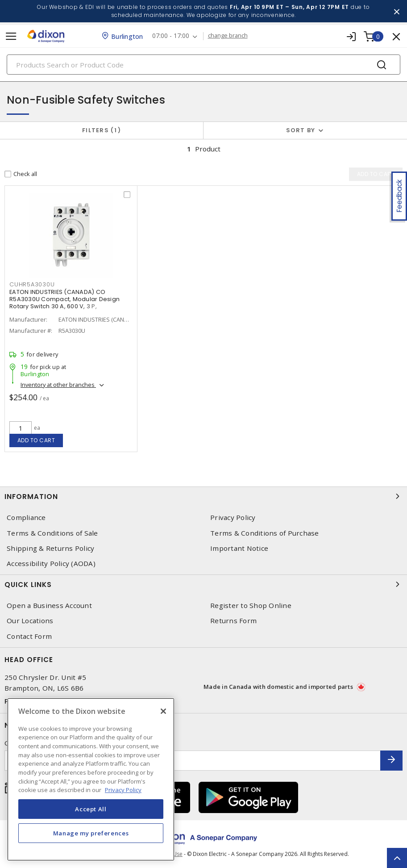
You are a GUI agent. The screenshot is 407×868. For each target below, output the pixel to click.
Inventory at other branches (58, 385)
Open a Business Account (49, 606)
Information (203, 496)
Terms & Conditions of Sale (52, 533)
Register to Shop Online (251, 606)
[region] (91, 779)
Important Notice (239, 548)
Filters (102, 130)
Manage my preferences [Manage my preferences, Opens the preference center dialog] (91, 833)
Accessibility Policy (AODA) (51, 564)
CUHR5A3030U (32, 284)
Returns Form (233, 621)
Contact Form (29, 636)
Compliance (26, 518)
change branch (228, 36)
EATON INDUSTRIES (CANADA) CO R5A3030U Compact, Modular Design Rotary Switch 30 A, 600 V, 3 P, (64, 299)
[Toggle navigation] (11, 36)
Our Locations (30, 621)
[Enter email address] (193, 761)
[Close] (163, 711)
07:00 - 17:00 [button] (171, 36)
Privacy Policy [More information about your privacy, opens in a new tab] (123, 790)
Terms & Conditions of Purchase (265, 533)
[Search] (203, 65)
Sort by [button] (301, 130)
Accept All (91, 809)
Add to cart (36, 440)
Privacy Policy (233, 518)
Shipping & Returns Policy (50, 548)
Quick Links (203, 584)
